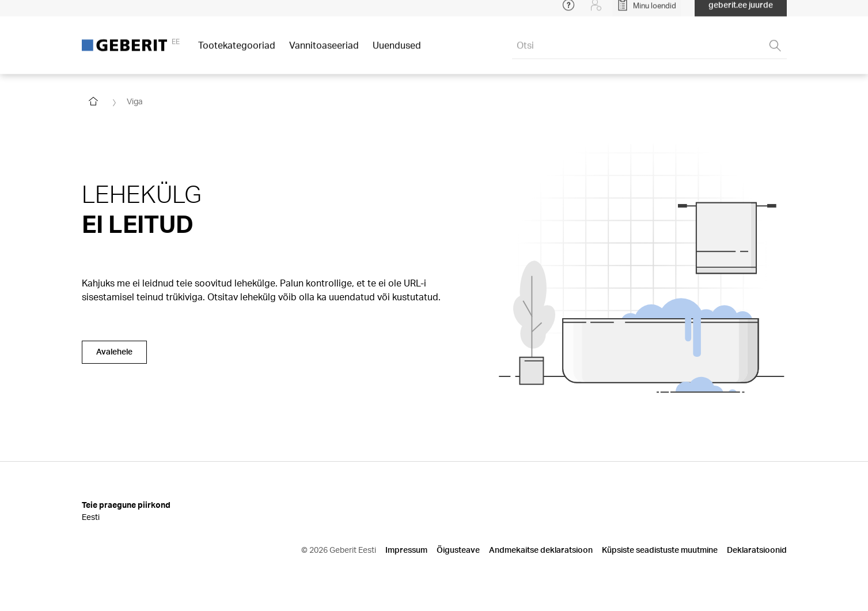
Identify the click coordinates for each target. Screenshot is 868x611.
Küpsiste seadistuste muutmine (660, 550)
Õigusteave (458, 550)
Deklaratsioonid (757, 550)
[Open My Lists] (647, 12)
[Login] (596, 12)
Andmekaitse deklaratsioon (541, 550)
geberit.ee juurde (741, 11)
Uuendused (397, 52)
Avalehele (114, 351)
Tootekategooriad (237, 52)
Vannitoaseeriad (324, 52)
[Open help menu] (568, 12)
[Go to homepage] (93, 101)
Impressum (406, 550)
